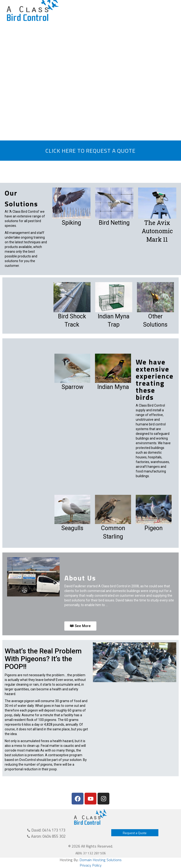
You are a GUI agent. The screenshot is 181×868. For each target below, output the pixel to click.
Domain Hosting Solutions (101, 860)
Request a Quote (135, 833)
